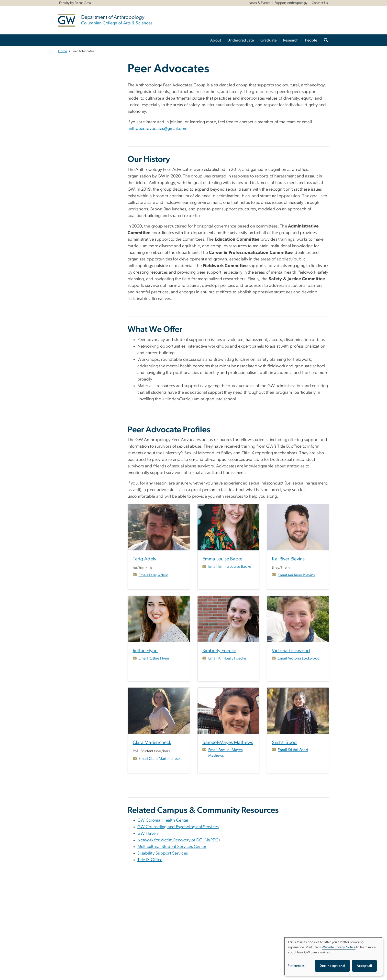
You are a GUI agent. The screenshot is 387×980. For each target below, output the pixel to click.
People (311, 40)
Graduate (269, 40)
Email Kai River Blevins (296, 575)
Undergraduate (241, 40)
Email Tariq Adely (153, 575)
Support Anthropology (291, 3)
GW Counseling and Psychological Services (178, 827)
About (216, 40)
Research (291, 40)
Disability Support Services (163, 853)
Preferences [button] (296, 966)
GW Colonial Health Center (163, 820)
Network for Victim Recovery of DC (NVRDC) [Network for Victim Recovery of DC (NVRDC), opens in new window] (179, 840)
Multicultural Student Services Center (172, 847)
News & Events (259, 3)
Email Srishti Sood (293, 750)
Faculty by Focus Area (75, 3)
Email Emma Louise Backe (230, 567)
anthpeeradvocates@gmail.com (158, 129)
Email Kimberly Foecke (227, 658)
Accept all (364, 966)
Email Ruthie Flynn (154, 658)
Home (63, 51)
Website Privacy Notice (339, 947)
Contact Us (320, 3)
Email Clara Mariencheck (160, 759)
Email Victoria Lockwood (299, 658)
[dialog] (333, 956)
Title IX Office (150, 860)
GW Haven (148, 834)
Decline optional (332, 966)
